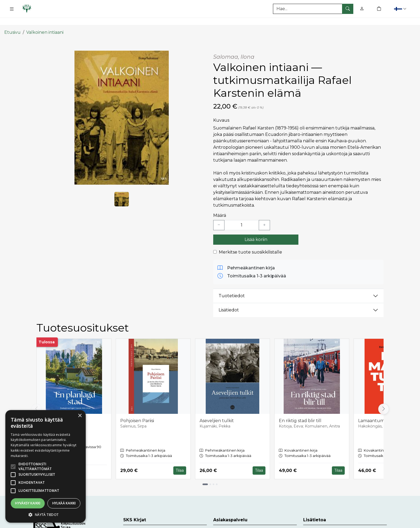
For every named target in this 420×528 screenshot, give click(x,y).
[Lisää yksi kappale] (264, 215)
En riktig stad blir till (300, 410)
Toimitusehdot (319, 522)
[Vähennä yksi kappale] (219, 215)
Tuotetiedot (232, 286)
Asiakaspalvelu (229, 522)
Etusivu (12, 22)
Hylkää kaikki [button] (64, 503)
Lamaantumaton (376, 410)
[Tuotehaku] (313, 9)
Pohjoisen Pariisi (137, 410)
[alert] (46, 466)
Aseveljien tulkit (217, 410)
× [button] (80, 416)
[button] (401, 9)
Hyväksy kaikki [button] (28, 503)
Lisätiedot (229, 300)
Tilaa (180, 460)
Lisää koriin (256, 229)
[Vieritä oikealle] (384, 399)
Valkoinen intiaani (45, 22)
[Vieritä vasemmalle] (36, 399)
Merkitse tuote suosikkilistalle (250, 242)
